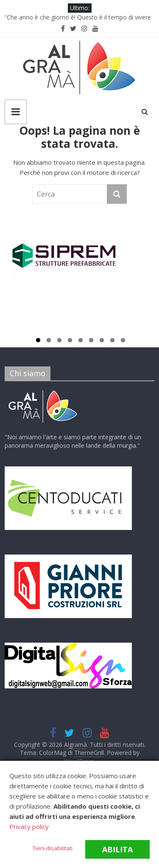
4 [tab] (70, 341)
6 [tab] (91, 341)
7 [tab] (102, 341)
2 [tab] (49, 341)
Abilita (117, 849)
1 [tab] (38, 341)
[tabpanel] (79, 260)
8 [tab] (112, 341)
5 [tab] (81, 341)
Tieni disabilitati (53, 848)
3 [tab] (59, 341)
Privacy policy (29, 826)
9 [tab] (123, 341)
